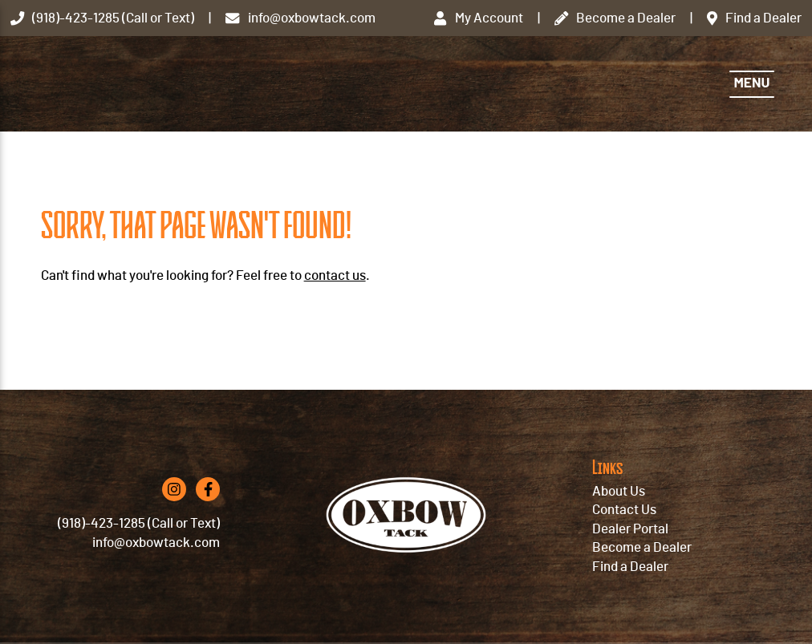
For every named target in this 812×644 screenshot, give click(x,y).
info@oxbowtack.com (156, 543)
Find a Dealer (630, 567)
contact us (335, 275)
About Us (619, 491)
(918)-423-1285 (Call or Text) (139, 523)
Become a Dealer (642, 547)
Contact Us (624, 510)
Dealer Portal (630, 529)
